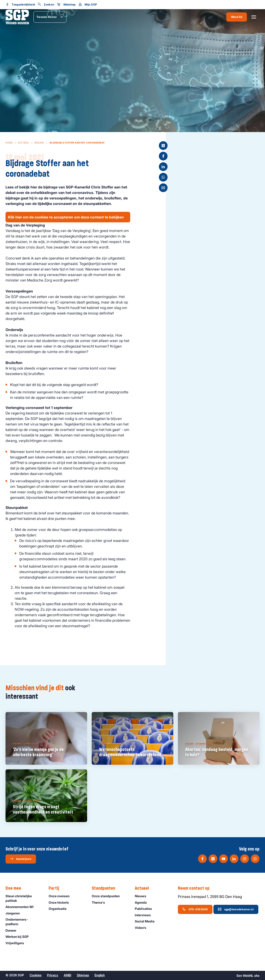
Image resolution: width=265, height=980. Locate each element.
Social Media (147, 921)
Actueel (24, 143)
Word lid (237, 17)
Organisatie (60, 909)
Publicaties (145, 909)
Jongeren (15, 913)
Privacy (53, 975)
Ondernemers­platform (23, 922)
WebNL (248, 976)
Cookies (36, 975)
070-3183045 (195, 909)
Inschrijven (21, 859)
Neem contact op (196, 888)
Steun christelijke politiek (23, 898)
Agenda (143, 902)
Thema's (100, 902)
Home (9, 143)
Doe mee (16, 888)
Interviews (145, 915)
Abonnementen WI (22, 907)
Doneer (13, 930)
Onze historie (61, 902)
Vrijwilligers (17, 943)
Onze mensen (61, 896)
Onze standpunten (108, 896)
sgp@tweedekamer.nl (236, 909)
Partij (56, 888)
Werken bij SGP (19, 937)
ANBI (68, 975)
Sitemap (83, 975)
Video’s (143, 928)
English (100, 975)
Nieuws (39, 143)
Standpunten (106, 888)
